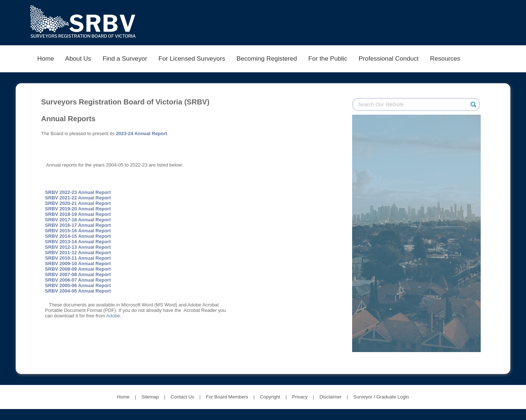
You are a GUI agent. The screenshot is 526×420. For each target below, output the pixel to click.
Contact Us (182, 397)
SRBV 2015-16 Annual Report (78, 231)
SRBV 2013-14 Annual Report (78, 242)
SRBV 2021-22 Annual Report (78, 198)
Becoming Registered (267, 58)
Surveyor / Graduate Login (381, 397)
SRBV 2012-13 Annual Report (78, 247)
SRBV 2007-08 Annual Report (78, 274)
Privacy (300, 397)
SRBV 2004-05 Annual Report (78, 291)
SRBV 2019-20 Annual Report (78, 209)
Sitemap (150, 397)
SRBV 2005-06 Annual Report (78, 285)
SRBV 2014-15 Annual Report (78, 236)
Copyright (270, 397)
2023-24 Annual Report (141, 133)
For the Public (328, 58)
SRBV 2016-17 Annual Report (78, 225)
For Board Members (227, 397)
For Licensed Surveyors (192, 58)
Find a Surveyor (125, 58)
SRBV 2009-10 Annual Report (78, 264)
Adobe (113, 316)
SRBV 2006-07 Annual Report (78, 280)
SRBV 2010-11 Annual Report (78, 258)
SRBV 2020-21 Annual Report (78, 203)
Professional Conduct (388, 58)
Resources (445, 58)
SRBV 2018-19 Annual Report (78, 214)
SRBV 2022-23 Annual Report (78, 192)
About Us (78, 58)
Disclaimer (330, 397)
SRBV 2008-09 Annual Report (78, 269)
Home (45, 58)
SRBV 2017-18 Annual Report (78, 220)
